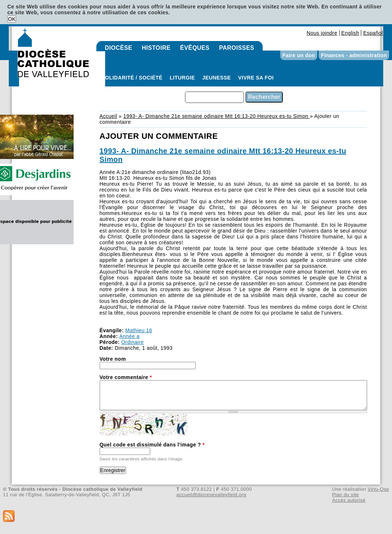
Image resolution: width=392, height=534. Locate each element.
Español (373, 33)
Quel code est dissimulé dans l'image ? (152, 445)
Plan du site (345, 495)
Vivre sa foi (256, 78)
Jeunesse (217, 78)
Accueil (108, 116)
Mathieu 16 (139, 330)
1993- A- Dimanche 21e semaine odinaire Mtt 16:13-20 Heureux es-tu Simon (217, 116)
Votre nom (113, 359)
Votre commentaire (126, 377)
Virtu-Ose (378, 489)
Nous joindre (322, 33)
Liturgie (182, 78)
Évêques (195, 48)
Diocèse (119, 48)
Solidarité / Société (132, 78)
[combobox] (215, 97)
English (350, 33)
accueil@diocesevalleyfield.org (212, 495)
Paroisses (237, 48)
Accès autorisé (349, 500)
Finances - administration (354, 55)
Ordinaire (132, 342)
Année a (130, 336)
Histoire (156, 48)
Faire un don (299, 55)
